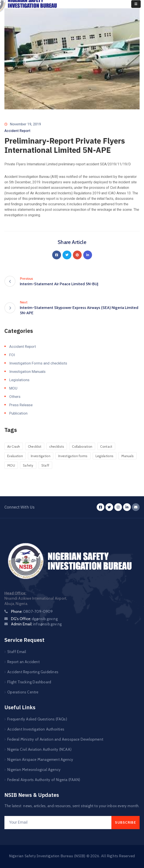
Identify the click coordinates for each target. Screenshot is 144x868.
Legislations (19, 380)
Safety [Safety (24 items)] (28, 466)
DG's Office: (34, 619)
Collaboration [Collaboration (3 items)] (82, 447)
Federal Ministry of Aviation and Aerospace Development (55, 739)
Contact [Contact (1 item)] (106, 447)
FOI (12, 355)
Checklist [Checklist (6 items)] (35, 447)
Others (15, 397)
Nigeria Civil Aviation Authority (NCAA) (39, 749)
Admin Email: (36, 624)
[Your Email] (58, 823)
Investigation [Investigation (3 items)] (41, 456)
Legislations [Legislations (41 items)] (105, 456)
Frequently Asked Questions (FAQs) (37, 719)
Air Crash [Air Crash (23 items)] (14, 447)
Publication (18, 413)
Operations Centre (23, 692)
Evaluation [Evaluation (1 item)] (15, 456)
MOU (13, 388)
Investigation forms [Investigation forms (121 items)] (73, 456)
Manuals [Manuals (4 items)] (127, 456)
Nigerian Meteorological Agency (34, 770)
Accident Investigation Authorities (36, 729)
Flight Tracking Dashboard (29, 682)
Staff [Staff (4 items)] (45, 466)
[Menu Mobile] (136, 4)
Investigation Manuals (27, 372)
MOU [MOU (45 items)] (11, 466)
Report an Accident (23, 662)
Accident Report (17, 131)
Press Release (21, 405)
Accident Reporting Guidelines (33, 672)
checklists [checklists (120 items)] (57, 447)
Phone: (32, 612)
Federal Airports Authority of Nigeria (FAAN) (44, 780)
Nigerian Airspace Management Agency (40, 760)
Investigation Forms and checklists (38, 363)
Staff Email (17, 652)
